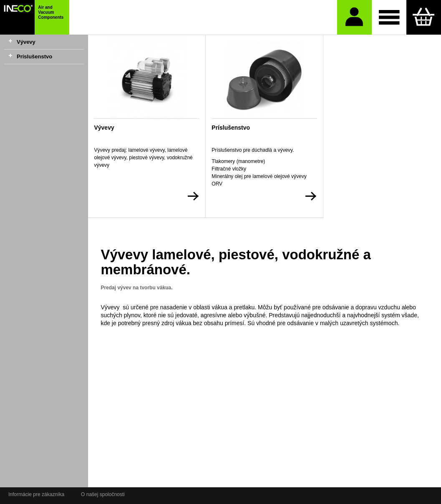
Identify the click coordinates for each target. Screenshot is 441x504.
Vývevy (26, 42)
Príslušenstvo (34, 56)
